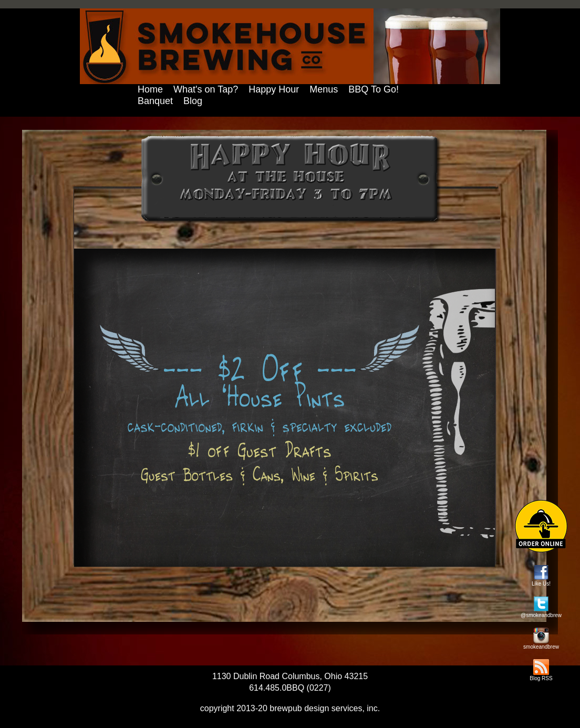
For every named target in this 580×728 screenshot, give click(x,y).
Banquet (155, 101)
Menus (324, 89)
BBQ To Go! (374, 89)
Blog (193, 101)
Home (150, 89)
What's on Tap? (206, 89)
